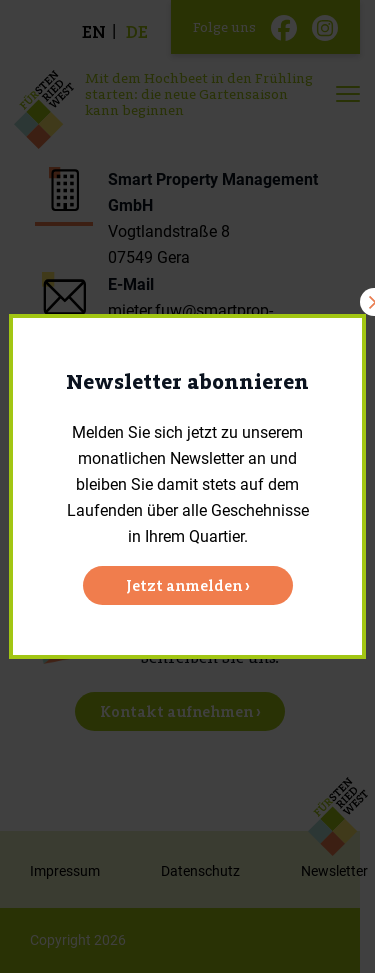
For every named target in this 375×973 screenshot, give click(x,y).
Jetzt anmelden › (188, 585)
